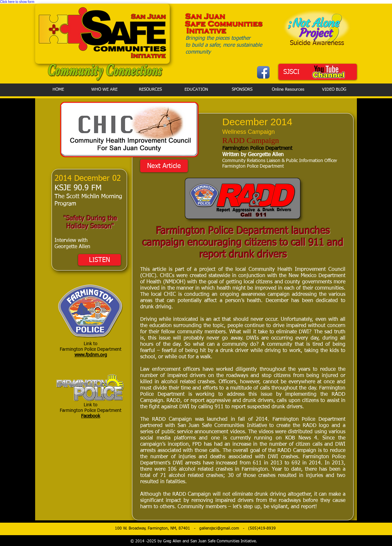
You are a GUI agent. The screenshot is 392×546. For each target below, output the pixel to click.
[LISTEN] (99, 260)
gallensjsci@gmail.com (219, 529)
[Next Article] (164, 166)
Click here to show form (17, 2)
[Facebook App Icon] (263, 72)
